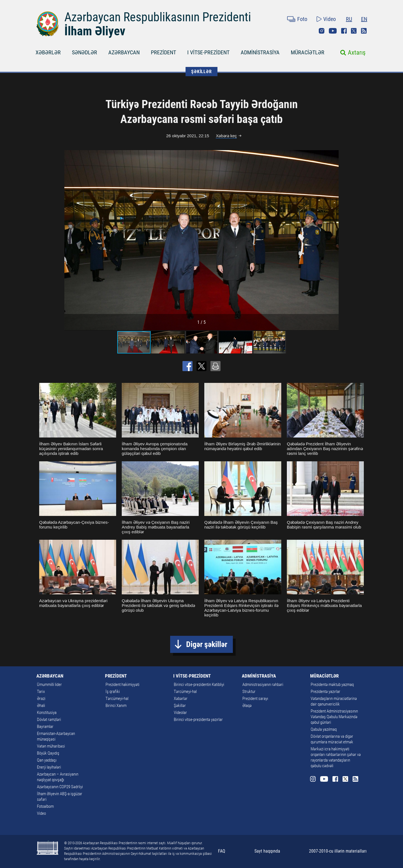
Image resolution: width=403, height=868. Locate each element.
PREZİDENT (163, 52)
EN (364, 19)
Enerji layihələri (49, 767)
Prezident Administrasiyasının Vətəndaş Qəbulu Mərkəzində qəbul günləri (334, 717)
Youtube (333, 31)
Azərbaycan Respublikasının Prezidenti (158, 17)
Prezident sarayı (255, 699)
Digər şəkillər (207, 644)
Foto (302, 19)
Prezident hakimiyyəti (122, 685)
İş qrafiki (113, 692)
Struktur (249, 692)
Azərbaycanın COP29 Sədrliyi (60, 787)
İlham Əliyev (95, 31)
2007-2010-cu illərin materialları (338, 851)
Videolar (180, 713)
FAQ (222, 851)
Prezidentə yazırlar (325, 692)
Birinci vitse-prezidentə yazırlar (198, 720)
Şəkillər (180, 706)
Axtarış (357, 53)
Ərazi (41, 699)
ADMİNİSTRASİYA (260, 52)
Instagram (322, 31)
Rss (364, 31)
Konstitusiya (47, 713)
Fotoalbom (45, 806)
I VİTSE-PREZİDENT (208, 52)
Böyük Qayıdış (48, 753)
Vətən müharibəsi (51, 746)
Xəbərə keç (226, 136)
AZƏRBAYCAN (124, 52)
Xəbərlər (181, 699)
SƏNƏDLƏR (85, 52)
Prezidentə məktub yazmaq (332, 685)
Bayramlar (45, 727)
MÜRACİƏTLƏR (308, 52)
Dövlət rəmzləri (49, 720)
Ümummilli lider (49, 685)
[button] (334, 240)
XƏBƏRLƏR (48, 52)
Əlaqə (247, 706)
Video (330, 19)
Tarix (41, 692)
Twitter (354, 31)
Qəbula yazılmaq (324, 729)
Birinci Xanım (116, 706)
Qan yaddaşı (47, 760)
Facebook (344, 31)
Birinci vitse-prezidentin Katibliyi (199, 685)
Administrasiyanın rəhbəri (263, 685)
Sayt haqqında (267, 851)
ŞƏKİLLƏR (201, 72)
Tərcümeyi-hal (117, 699)
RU (349, 19)
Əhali (41, 706)
